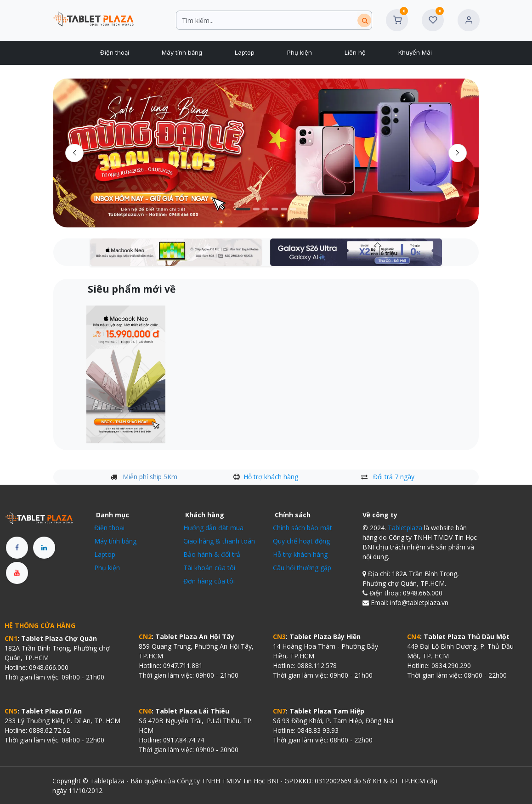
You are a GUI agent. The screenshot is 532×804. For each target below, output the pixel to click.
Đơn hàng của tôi (209, 581)
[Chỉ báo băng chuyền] (266, 209)
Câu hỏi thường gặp (302, 568)
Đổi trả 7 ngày (394, 477)
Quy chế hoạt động (301, 541)
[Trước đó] (75, 153)
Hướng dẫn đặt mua (213, 528)
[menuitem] (114, 53)
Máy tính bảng (115, 541)
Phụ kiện (107, 568)
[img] (458, 153)
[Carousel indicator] (243, 209)
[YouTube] (17, 573)
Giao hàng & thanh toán (219, 541)
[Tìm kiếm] (364, 20)
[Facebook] (17, 548)
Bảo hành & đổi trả (212, 554)
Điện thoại (109, 528)
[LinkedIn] (44, 548)
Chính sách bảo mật (303, 528)
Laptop (105, 554)
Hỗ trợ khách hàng (271, 477)
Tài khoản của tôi (209, 568)
